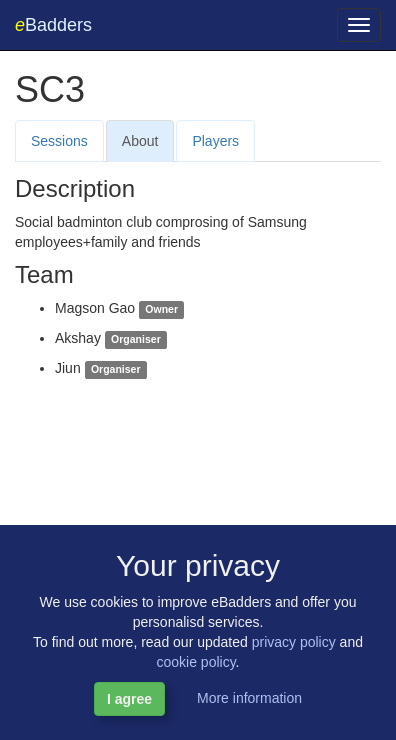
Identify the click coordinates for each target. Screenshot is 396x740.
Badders (53, 25)
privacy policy (294, 642)
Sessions (59, 141)
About (140, 141)
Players (215, 141)
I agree (129, 699)
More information (249, 698)
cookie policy (195, 662)
